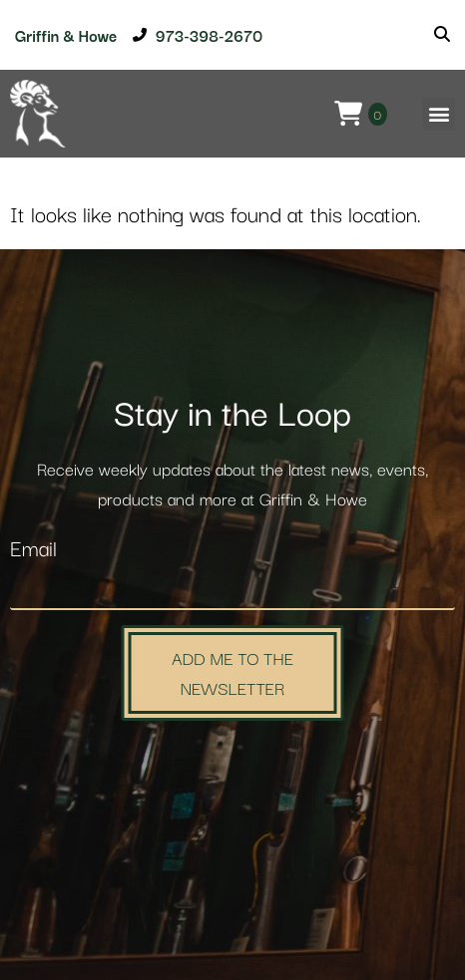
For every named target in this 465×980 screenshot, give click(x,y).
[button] (439, 114)
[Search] (442, 35)
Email (33, 550)
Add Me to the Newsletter (232, 672)
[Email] (232, 589)
